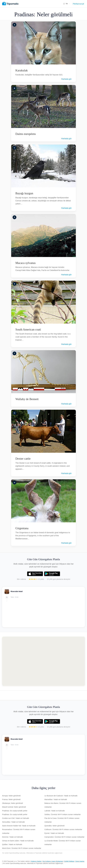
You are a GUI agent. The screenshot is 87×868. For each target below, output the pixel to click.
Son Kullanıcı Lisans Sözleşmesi (53, 861)
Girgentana (22, 528)
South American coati (28, 329)
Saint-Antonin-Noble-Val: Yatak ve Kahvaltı (19, 826)
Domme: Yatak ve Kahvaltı (12, 837)
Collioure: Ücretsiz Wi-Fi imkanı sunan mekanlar (63, 829)
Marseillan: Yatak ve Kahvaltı (56, 799)
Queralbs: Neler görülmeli (55, 826)
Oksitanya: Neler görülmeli (12, 803)
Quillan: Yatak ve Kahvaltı (12, 844)
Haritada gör (66, 79)
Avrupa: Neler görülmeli (11, 796)
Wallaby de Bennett (27, 399)
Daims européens (26, 134)
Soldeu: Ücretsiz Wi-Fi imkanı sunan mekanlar (63, 814)
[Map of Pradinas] (43, 661)
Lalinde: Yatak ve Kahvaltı (55, 811)
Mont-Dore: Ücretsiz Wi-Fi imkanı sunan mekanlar (22, 848)
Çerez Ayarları (80, 861)
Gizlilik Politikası (69, 861)
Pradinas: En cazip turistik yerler (15, 811)
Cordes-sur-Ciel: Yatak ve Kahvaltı (16, 818)
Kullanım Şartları (36, 861)
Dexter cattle (23, 459)
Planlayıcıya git (78, 4)
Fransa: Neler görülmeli (11, 799)
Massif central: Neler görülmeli (14, 807)
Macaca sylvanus (25, 263)
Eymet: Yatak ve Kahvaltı (54, 833)
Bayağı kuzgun (24, 193)
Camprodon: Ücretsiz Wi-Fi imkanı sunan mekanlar (64, 837)
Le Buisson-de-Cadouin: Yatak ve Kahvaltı (61, 796)
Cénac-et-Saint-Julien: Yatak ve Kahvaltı (18, 841)
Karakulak (22, 70)
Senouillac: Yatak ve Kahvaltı (13, 822)
